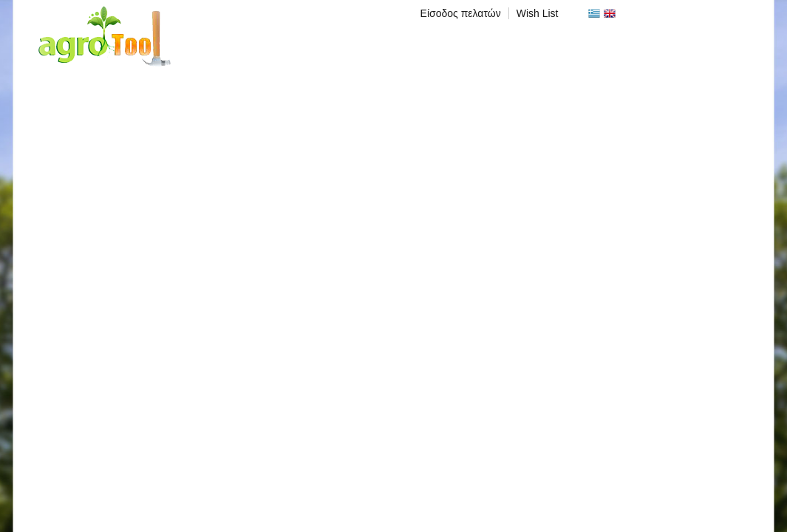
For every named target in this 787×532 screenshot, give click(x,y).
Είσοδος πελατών (461, 13)
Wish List (538, 13)
